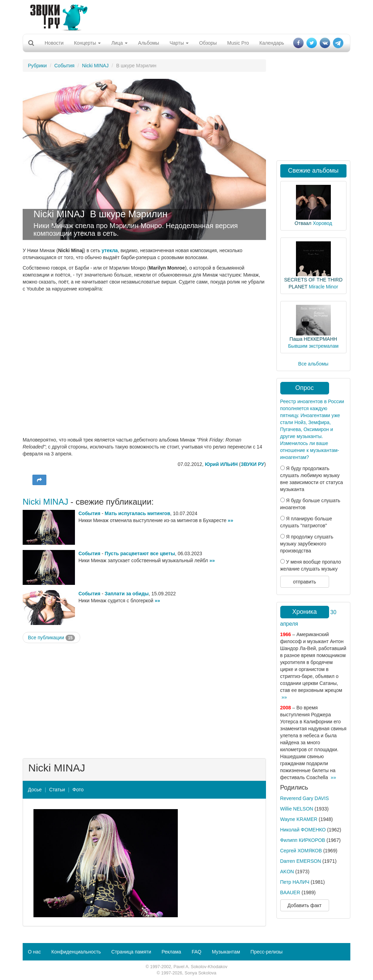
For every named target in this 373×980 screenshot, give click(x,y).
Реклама (171, 952)
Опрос (305, 388)
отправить (304, 582)
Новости (54, 43)
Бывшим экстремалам (313, 346)
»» (230, 520)
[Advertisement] (184, 16)
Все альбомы (313, 364)
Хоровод (322, 223)
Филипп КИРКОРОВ (303, 840)
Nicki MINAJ (95, 66)
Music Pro (238, 43)
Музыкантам (226, 952)
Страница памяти (131, 952)
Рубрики (37, 66)
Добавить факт (305, 905)
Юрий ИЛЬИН (221, 464)
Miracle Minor (323, 287)
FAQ (197, 952)
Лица (119, 43)
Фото (78, 790)
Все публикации (51, 638)
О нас (34, 952)
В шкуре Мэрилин (129, 214)
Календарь (272, 43)
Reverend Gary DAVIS (305, 798)
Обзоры (208, 43)
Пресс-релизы (267, 952)
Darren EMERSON (301, 861)
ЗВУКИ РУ (252, 464)
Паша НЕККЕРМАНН (313, 339)
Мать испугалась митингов (137, 513)
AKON (287, 872)
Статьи (57, 790)
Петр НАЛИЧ (295, 882)
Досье (35, 790)
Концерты (87, 43)
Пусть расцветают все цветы (140, 553)
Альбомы (149, 43)
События (64, 66)
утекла (109, 250)
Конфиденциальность (76, 952)
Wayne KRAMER (299, 819)
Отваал (303, 223)
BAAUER (290, 892)
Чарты (179, 43)
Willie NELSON (297, 809)
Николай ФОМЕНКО (303, 830)
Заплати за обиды (127, 594)
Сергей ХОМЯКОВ (301, 851)
